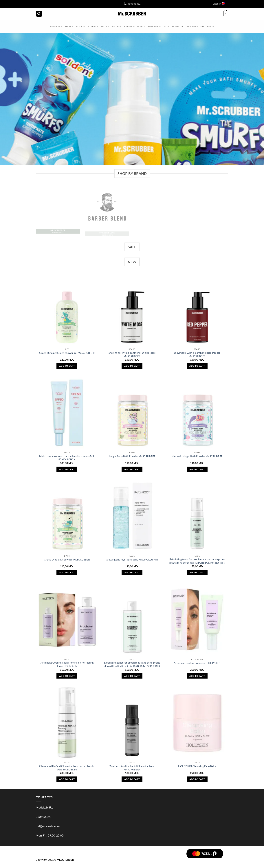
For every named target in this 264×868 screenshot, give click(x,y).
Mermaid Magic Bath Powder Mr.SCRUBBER (197, 456)
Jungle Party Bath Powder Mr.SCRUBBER (132, 456)
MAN (141, 26)
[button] (39, 14)
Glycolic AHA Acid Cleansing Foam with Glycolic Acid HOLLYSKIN (67, 768)
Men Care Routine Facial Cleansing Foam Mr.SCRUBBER (132, 768)
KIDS (166, 26)
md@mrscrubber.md (48, 826)
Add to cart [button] (67, 366)
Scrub (93, 26)
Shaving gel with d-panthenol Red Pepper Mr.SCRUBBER (197, 354)
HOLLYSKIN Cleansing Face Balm (197, 766)
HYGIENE (154, 26)
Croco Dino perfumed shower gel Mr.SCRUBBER (67, 353)
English (221, 4)
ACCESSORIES (190, 26)
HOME (175, 26)
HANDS (129, 26)
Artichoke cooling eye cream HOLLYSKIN (197, 663)
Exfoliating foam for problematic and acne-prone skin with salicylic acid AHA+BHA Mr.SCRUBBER (197, 561)
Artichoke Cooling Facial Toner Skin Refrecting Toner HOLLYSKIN (67, 664)
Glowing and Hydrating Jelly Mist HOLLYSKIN (132, 559)
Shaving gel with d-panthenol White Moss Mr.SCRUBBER (132, 354)
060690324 (43, 817)
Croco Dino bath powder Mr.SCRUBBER (67, 559)
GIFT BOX (207, 26)
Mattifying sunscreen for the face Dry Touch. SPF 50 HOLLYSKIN (67, 458)
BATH (117, 26)
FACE (105, 26)
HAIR (69, 26)
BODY (80, 26)
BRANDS (56, 26)
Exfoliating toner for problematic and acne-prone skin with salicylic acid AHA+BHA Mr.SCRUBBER (132, 664)
